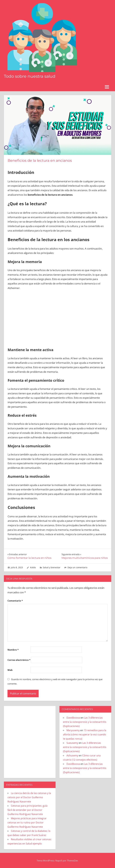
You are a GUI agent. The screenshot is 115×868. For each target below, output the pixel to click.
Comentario (15, 601)
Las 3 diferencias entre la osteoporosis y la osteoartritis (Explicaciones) (85, 722)
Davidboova (73, 718)
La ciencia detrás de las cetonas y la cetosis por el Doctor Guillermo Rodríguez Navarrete (29, 797)
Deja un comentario (77, 567)
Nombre (13, 650)
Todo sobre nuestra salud (30, 76)
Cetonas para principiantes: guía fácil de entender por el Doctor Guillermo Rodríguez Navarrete (27, 810)
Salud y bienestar (52, 567)
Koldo (33, 567)
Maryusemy (73, 730)
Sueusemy (72, 743)
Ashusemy (72, 755)
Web (10, 670)
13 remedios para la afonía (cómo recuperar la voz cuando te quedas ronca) (85, 734)
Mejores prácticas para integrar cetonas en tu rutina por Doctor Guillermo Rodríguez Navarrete (27, 823)
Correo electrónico (19, 660)
